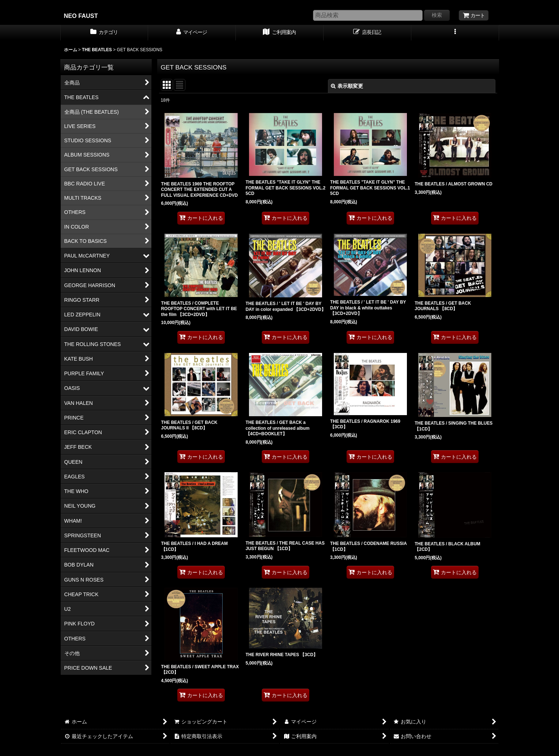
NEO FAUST (81, 16)
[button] (455, 33)
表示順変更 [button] (347, 86)
